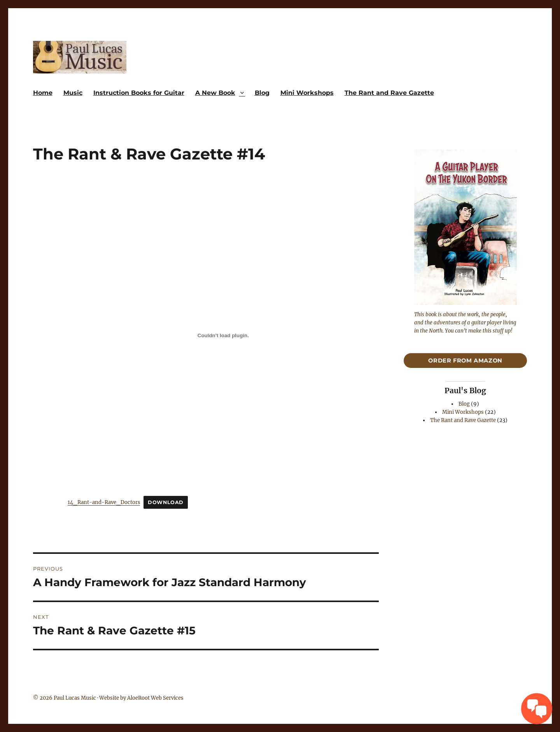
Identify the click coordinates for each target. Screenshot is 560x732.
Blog (262, 93)
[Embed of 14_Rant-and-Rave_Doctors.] (223, 335)
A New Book (215, 93)
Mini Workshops (307, 93)
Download (166, 502)
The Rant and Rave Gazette (389, 93)
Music (73, 93)
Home (43, 93)
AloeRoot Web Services (155, 698)
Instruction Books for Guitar (139, 93)
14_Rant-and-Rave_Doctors (104, 502)
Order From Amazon (465, 361)
